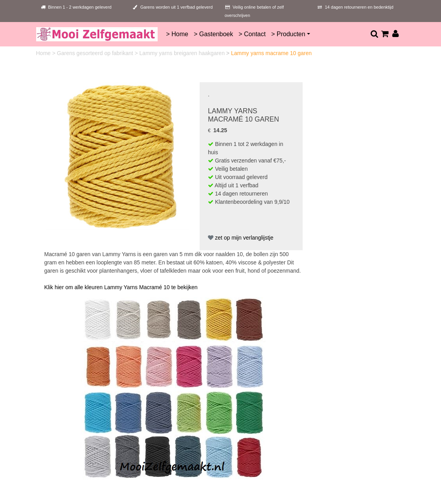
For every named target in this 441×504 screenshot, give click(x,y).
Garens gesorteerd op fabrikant (96, 53)
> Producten (288, 34)
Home (44, 53)
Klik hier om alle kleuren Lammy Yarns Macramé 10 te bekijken (121, 287)
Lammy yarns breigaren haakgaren (183, 53)
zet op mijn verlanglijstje (241, 238)
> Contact (252, 34)
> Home (177, 34)
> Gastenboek (213, 34)
